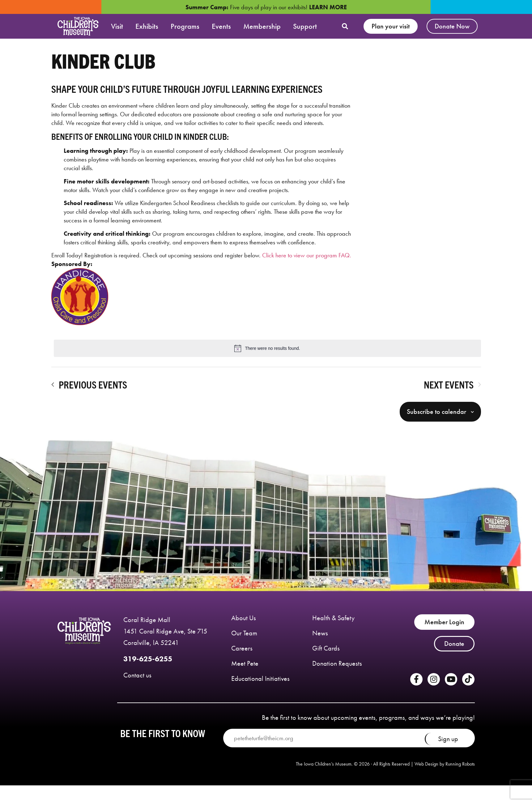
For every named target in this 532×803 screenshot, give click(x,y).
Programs (185, 26)
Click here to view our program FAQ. (307, 258)
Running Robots (460, 767)
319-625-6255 (148, 662)
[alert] (267, 351)
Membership (262, 26)
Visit (117, 26)
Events (221, 26)
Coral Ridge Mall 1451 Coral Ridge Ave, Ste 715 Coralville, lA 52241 (165, 634)
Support (305, 26)
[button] (345, 26)
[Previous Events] (89, 388)
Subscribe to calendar (436, 415)
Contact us (137, 678)
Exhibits (147, 26)
